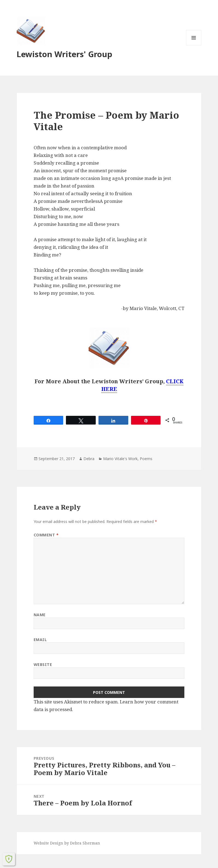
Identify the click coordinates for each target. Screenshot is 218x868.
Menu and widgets (194, 45)
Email (40, 640)
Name (40, 615)
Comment (46, 535)
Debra (89, 459)
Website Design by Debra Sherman (67, 843)
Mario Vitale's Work (120, 459)
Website (43, 664)
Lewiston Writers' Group (64, 54)
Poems (146, 459)
